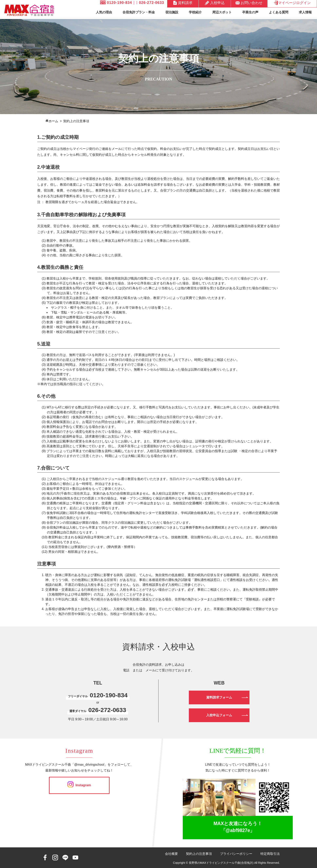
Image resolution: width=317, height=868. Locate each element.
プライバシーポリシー (236, 854)
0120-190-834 (116, 3)
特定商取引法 (270, 854)
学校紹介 (195, 12)
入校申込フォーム (219, 715)
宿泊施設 (172, 12)
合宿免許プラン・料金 (139, 12)
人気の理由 (104, 12)
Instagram (79, 785)
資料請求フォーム (219, 697)
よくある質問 (279, 12)
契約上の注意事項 (199, 854)
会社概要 (171, 854)
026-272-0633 (150, 3)
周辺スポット (222, 12)
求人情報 (305, 12)
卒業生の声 (250, 12)
